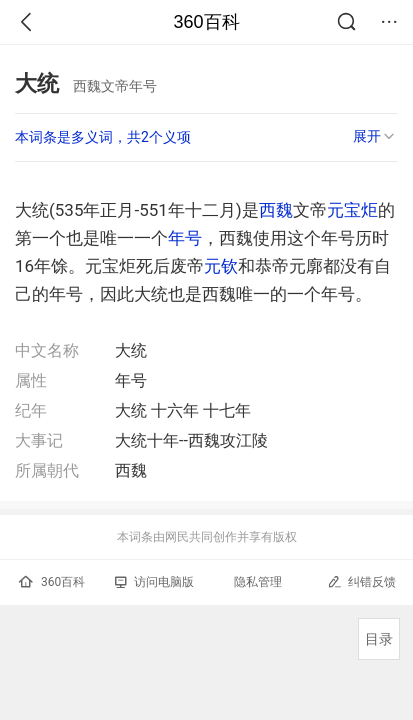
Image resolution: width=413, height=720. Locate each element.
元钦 (221, 266)
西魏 (276, 210)
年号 (185, 238)
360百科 (206, 22)
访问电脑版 (154, 582)
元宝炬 (352, 210)
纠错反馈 (361, 581)
